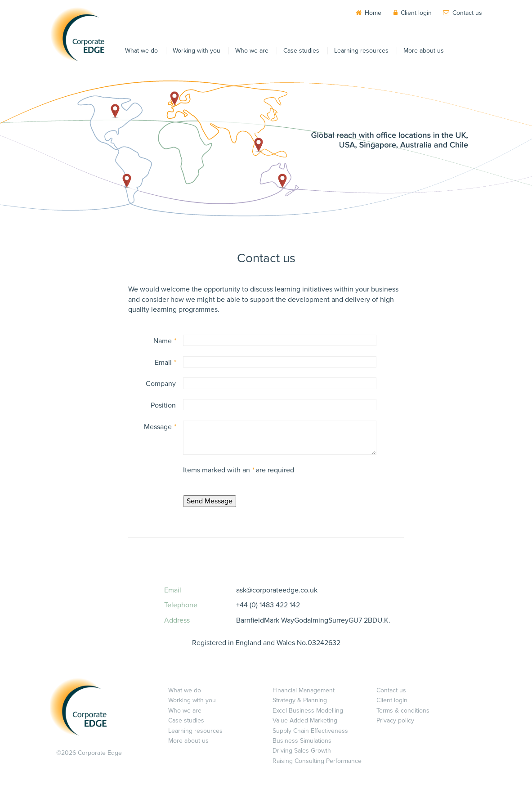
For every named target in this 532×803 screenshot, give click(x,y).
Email (165, 363)
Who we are (252, 51)
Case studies (301, 51)
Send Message (210, 501)
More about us (424, 51)
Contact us (467, 13)
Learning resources (361, 51)
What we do (141, 51)
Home (373, 13)
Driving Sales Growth (302, 751)
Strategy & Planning (300, 700)
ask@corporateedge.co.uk (277, 590)
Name (165, 341)
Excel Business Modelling (308, 711)
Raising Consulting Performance (317, 761)
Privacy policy (395, 720)
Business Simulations (302, 741)
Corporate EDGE (77, 34)
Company (161, 384)
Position (163, 405)
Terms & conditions (403, 711)
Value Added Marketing (305, 720)
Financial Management (304, 690)
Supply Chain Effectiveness (310, 731)
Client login (416, 13)
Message (160, 427)
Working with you (197, 51)
